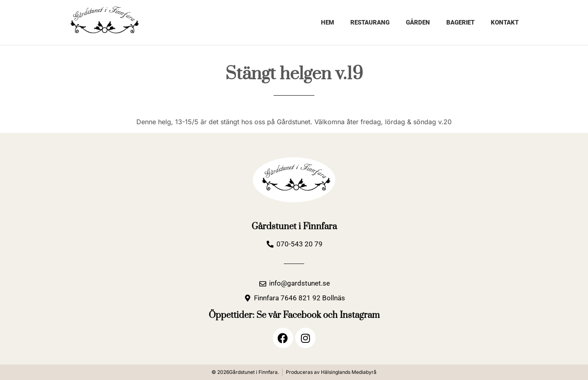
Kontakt (505, 22)
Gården (418, 22)
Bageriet (460, 22)
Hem (327, 22)
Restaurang (370, 22)
